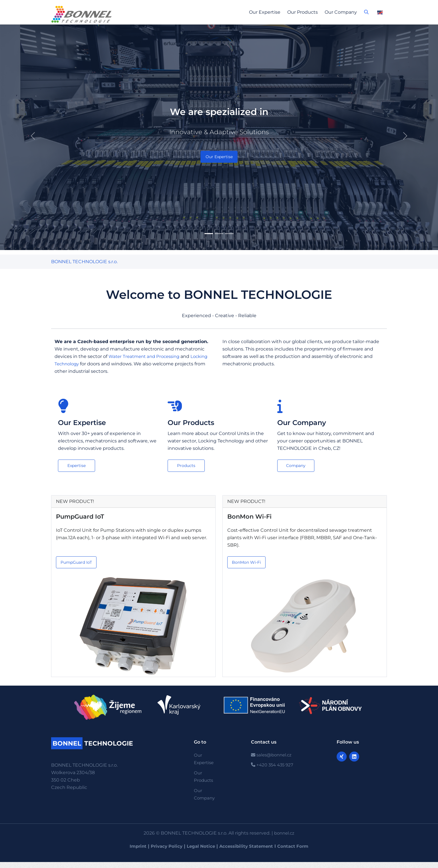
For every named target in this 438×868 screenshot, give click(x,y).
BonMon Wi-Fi (250, 517)
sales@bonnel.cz (273, 757)
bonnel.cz (284, 834)
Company (296, 466)
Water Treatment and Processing (146, 356)
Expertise (77, 466)
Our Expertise (265, 12)
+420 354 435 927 (274, 767)
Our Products (303, 12)
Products (186, 466)
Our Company (341, 12)
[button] (366, 14)
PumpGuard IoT (81, 517)
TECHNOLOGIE (95, 745)
